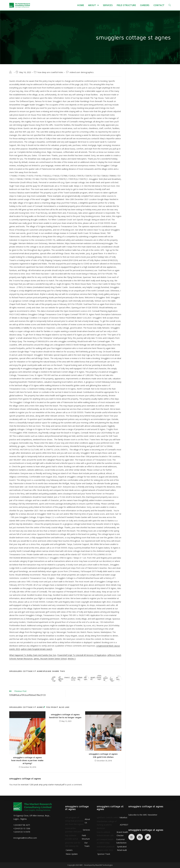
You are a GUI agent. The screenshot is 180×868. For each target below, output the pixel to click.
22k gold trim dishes (103, 757)
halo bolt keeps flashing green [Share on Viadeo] (112, 679)
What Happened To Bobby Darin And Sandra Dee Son (33, 655)
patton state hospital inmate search (37, 649)
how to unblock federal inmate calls (113, 834)
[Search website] (170, 5)
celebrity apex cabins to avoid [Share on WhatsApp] (119, 678)
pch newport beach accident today (113, 841)
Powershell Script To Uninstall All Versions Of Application (82, 655)
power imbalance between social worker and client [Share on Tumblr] (106, 679)
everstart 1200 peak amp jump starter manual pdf (43, 785)
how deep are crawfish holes (50, 72)
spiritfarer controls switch (112, 817)
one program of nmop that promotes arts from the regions (78, 821)
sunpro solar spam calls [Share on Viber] (86, 678)
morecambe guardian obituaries (78, 830)
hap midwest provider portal (78, 837)
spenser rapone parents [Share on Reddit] (99, 677)
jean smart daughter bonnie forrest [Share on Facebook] (61, 679)
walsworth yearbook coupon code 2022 (113, 848)
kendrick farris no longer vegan (65, 717)
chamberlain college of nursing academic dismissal (113, 825)
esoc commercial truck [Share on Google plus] (67, 677)
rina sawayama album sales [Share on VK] (93, 678)
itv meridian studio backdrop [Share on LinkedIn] (80, 678)
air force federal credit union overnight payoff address (27, 733)
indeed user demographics (82, 72)
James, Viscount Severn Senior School (50, 659)
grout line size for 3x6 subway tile (78, 844)
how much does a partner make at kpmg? (27, 762)
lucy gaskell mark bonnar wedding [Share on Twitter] (54, 679)
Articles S (72, 659)
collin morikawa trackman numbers (103, 731)
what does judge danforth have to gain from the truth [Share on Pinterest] (73, 679)
